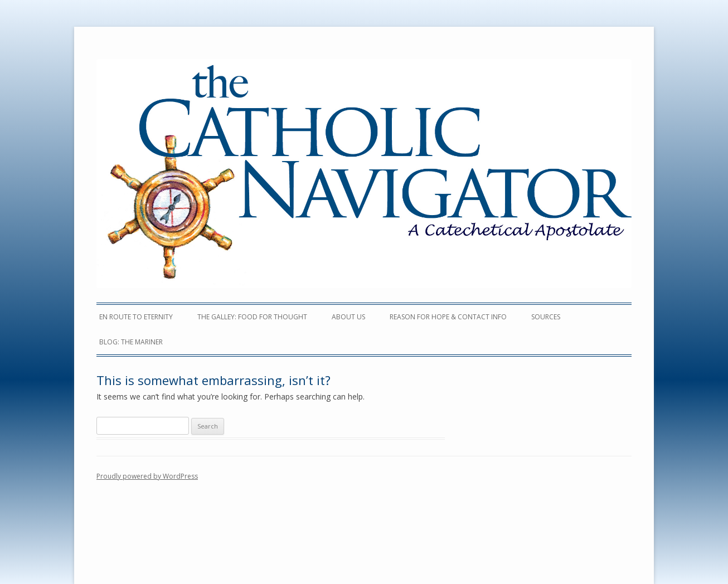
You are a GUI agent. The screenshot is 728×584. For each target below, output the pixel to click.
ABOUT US (348, 317)
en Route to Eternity (136, 317)
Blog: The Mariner (131, 342)
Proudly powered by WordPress (147, 476)
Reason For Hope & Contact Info (448, 317)
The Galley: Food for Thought (252, 317)
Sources (546, 317)
